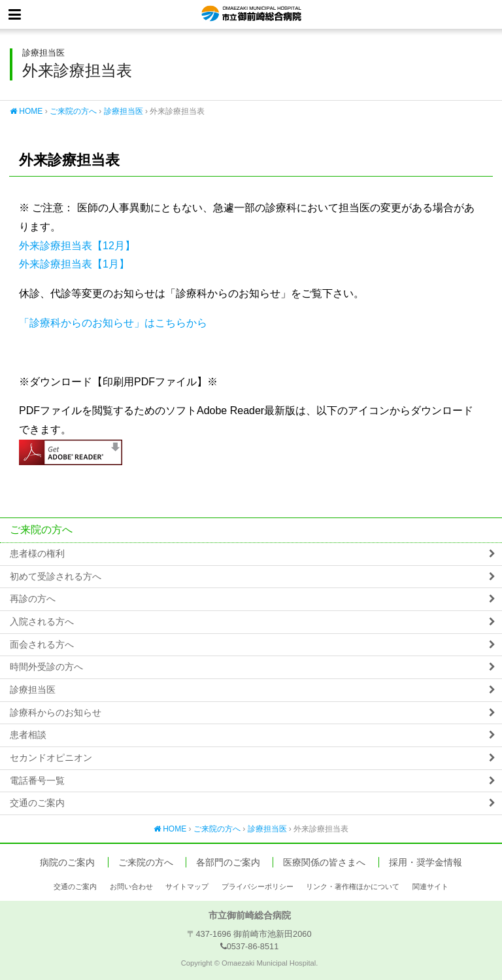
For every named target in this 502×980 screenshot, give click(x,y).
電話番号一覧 (37, 781)
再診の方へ (33, 599)
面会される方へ (42, 645)
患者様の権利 (37, 554)
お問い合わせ (131, 886)
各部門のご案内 (228, 863)
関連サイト (430, 886)
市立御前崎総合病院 (251, 14)
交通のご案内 (37, 803)
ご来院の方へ (73, 111)
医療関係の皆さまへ (324, 863)
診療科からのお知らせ (56, 713)
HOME (26, 111)
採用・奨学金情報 (426, 863)
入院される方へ (42, 622)
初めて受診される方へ (56, 577)
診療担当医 (124, 111)
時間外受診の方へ (46, 667)
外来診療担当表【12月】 (77, 246)
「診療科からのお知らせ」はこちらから (113, 323)
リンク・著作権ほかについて (353, 886)
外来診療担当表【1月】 (74, 264)
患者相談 (28, 735)
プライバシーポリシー (258, 886)
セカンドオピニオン (51, 758)
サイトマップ (187, 886)
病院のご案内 (67, 863)
